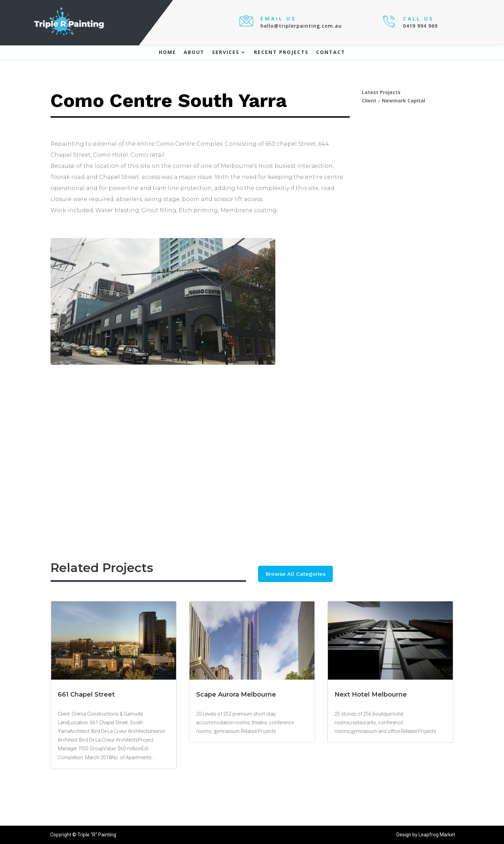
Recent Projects (281, 53)
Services (226, 53)
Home (167, 53)
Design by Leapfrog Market (426, 835)
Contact (331, 53)
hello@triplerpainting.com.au (301, 26)
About (194, 53)
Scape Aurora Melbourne (236, 695)
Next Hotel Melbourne (371, 695)
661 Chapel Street (86, 695)
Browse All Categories (295, 574)
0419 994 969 (420, 26)
